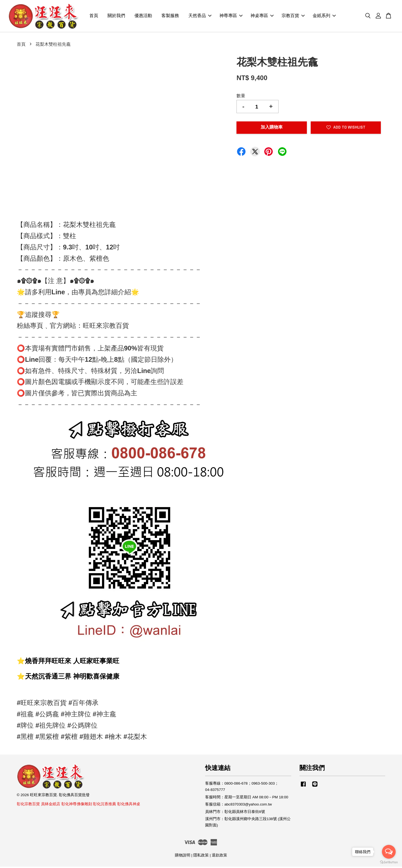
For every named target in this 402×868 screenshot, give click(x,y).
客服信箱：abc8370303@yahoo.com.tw (239, 806)
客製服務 (170, 17)
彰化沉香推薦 (104, 805)
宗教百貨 (293, 17)
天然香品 (200, 17)
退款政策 (219, 856)
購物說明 (183, 856)
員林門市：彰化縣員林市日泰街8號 (235, 813)
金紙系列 (324, 17)
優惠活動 (143, 17)
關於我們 (116, 17)
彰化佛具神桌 (129, 805)
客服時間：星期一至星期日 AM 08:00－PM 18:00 (247, 798)
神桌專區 (262, 17)
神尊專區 (231, 17)
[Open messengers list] (389, 852)
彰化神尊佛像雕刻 (77, 805)
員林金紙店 (51, 805)
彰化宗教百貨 (28, 805)
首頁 (94, 17)
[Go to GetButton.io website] (389, 862)
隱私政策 (201, 856)
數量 (241, 97)
